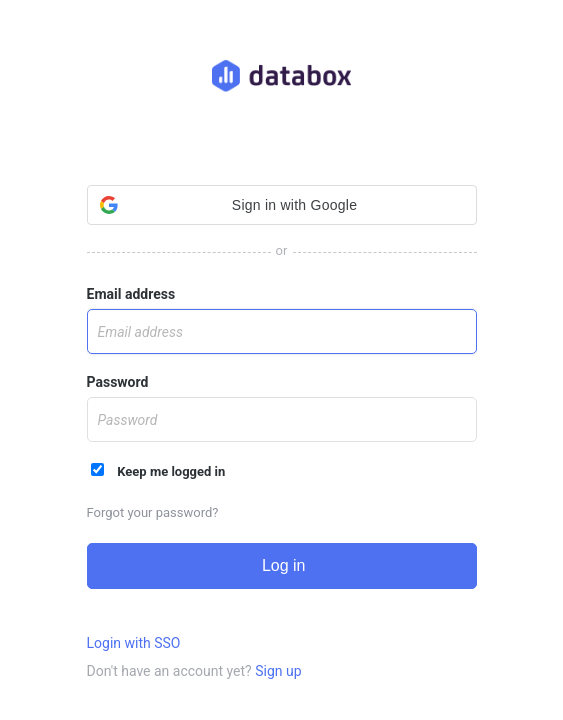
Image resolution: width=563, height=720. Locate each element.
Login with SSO (134, 643)
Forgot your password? (153, 512)
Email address (131, 294)
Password (118, 382)
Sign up (278, 671)
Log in (281, 565)
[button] (282, 205)
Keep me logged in (158, 471)
